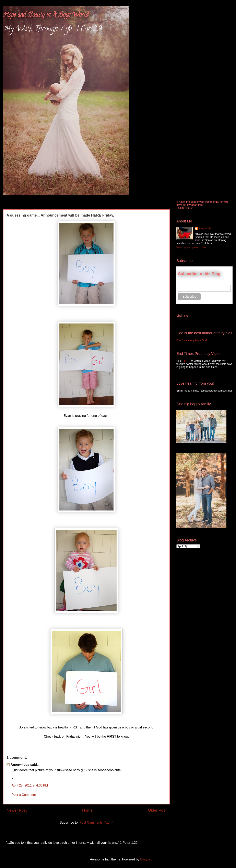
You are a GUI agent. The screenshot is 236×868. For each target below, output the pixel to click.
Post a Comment (24, 795)
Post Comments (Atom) (96, 822)
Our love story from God (192, 340)
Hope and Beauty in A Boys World (46, 15)
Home (87, 810)
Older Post (157, 810)
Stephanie (205, 228)
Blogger (146, 859)
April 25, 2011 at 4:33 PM (30, 785)
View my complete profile (191, 247)
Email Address (187, 283)
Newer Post (17, 810)
